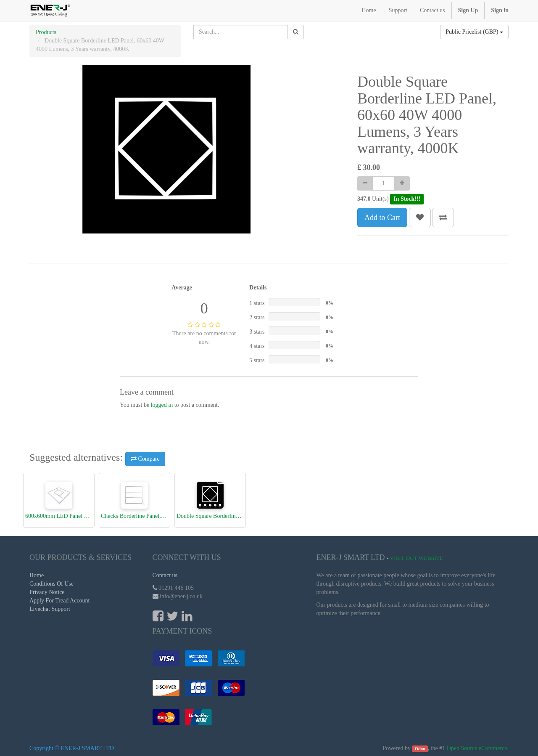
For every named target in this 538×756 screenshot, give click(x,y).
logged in (162, 405)
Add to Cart (382, 218)
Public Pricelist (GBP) (474, 32)
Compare (145, 459)
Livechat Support (50, 609)
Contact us (165, 575)
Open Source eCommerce (477, 748)
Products (46, 32)
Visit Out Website (417, 558)
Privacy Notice (47, 592)
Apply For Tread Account (60, 601)
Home (37, 575)
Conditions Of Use (51, 584)
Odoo (420, 749)
